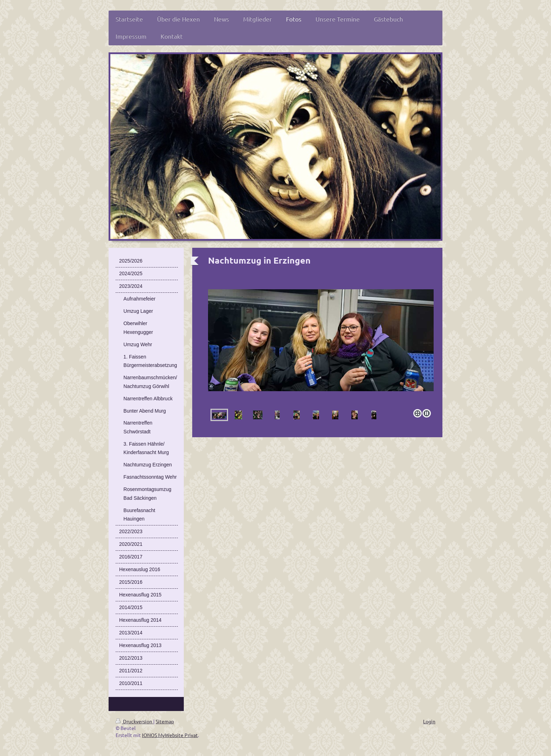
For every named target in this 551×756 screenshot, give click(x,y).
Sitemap (165, 721)
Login (429, 721)
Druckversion (134, 721)
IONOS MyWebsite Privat (170, 735)
